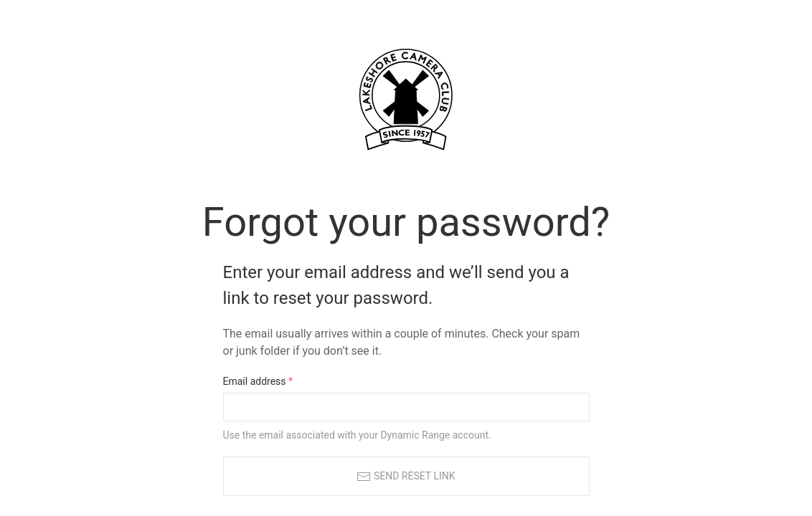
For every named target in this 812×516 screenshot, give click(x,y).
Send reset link (406, 477)
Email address (258, 381)
